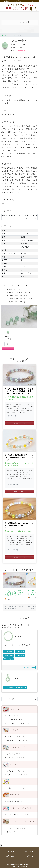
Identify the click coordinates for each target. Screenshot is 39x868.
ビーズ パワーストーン (14, 788)
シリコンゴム (18, 828)
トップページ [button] (29, 856)
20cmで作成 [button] (9, 659)
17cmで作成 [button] (20, 651)
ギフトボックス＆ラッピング (16, 815)
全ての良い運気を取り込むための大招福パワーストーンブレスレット (19, 457)
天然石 (17, 801)
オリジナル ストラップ (14, 737)
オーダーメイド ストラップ (15, 741)
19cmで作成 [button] (20, 655)
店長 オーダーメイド (13, 720)
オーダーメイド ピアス (14, 758)
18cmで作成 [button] (9, 655)
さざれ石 (8, 801)
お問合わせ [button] (10, 856)
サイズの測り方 (29, 667)
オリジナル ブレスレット (14, 716)
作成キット (9, 832)
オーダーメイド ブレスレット (16, 723)
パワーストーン (11, 35)
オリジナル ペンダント (14, 771)
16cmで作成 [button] (9, 651)
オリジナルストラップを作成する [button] (15, 687)
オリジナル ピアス (12, 754)
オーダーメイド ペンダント (15, 775)
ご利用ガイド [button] (29, 851)
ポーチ (7, 828)
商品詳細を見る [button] (19, 423)
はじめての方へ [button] (10, 851)
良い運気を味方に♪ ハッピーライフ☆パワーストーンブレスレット (19, 526)
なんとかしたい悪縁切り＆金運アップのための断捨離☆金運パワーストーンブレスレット (19, 391)
